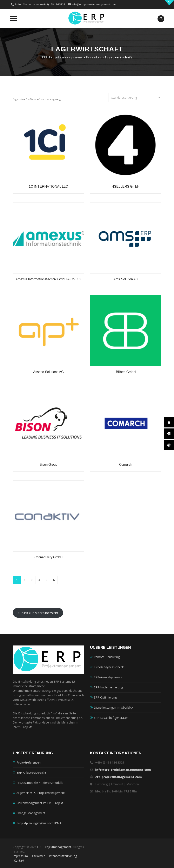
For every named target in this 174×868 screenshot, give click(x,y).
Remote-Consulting (107, 657)
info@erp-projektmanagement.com (94, 4)
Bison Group (48, 465)
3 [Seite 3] (32, 580)
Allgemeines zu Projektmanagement (41, 793)
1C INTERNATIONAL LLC (48, 187)
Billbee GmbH (126, 372)
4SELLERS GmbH (126, 187)
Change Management (31, 813)
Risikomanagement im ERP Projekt (40, 803)
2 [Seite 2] (24, 580)
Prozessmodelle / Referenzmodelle (40, 783)
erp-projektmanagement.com (119, 777)
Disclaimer (38, 856)
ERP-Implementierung (108, 687)
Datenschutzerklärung (62, 856)
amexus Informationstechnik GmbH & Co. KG (48, 279)
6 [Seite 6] (54, 580)
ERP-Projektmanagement (54, 847)
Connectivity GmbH (48, 557)
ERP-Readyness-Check (109, 667)
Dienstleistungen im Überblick (113, 708)
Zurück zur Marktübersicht (38, 613)
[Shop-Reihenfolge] (135, 98)
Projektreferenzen (29, 762)
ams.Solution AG (126, 279)
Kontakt (19, 860)
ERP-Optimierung (105, 697)
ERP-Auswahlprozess (108, 677)
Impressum (20, 856)
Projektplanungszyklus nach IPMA (39, 823)
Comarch (126, 465)
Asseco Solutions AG (48, 372)
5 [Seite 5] (46, 580)
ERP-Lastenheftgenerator (111, 718)
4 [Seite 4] (39, 580)
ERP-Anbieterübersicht (31, 773)
